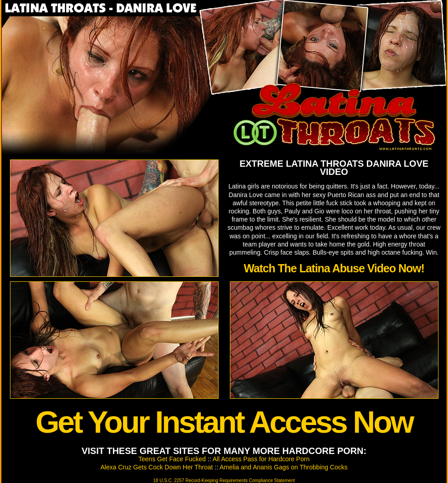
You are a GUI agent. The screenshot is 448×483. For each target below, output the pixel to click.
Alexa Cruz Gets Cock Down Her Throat (157, 467)
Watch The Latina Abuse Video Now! (334, 268)
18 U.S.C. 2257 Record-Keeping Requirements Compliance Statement (224, 481)
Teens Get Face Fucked (172, 459)
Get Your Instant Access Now (224, 422)
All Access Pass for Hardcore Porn (261, 459)
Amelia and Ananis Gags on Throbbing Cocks (283, 467)
